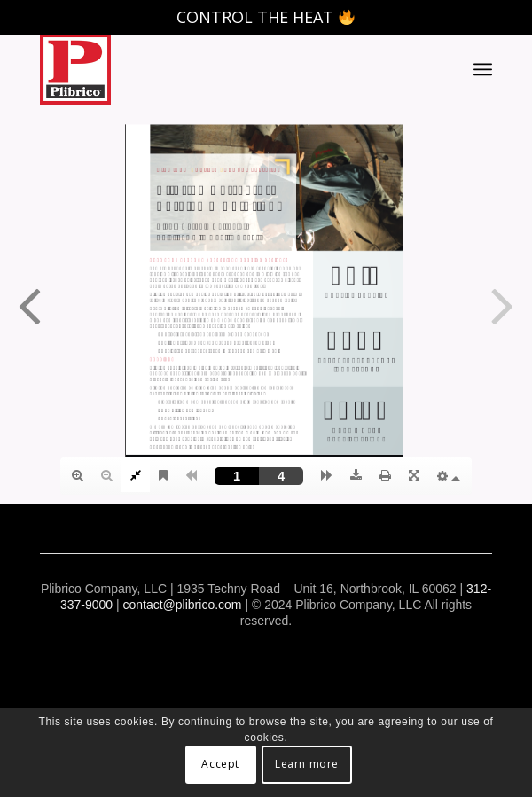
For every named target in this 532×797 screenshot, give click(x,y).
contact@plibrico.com (182, 605)
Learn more (307, 764)
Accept (220, 764)
